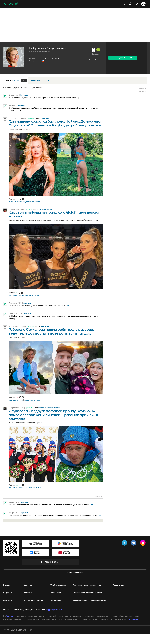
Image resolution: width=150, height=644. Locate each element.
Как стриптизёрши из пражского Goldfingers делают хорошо (54, 214)
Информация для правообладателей (90, 600)
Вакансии (28, 585)
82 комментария (15, 202)
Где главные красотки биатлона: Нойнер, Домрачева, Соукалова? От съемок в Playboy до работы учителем (55, 123)
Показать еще (53, 521)
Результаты (36, 80)
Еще (48, 80)
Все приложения (50, 562)
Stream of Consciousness (49, 408)
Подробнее (133, 619)
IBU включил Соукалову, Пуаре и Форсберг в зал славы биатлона (39, 306)
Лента (16, 80)
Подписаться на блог (32, 202)
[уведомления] (130, 4)
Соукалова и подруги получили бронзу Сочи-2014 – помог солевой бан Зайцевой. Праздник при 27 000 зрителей (54, 415)
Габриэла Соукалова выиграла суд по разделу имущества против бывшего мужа (45, 98)
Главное (17, 80)
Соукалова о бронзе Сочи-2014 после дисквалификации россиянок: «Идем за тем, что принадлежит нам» (55, 515)
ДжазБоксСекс (45, 209)
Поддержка (56, 600)
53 (68, 306)
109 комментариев (16, 488)
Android (98, 60)
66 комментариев (16, 400)
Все (24, 80)
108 (92, 505)
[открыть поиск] (124, 4)
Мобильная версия (75, 572)
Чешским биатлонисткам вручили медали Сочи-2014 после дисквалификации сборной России (51, 505)
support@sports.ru (54, 610)
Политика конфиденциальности (87, 593)
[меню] (24, 4)
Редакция (8, 593)
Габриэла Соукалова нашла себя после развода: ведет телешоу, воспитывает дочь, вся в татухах (51, 332)
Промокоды (118, 585)
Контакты (8, 600)
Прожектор (56, 593)
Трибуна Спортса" (58, 585)
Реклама (28, 593)
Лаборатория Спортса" (34, 600)
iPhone (90, 60)
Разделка (45, 118)
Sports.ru (24, 95)
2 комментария (15, 296)
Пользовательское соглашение (87, 585)
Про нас (7, 585)
